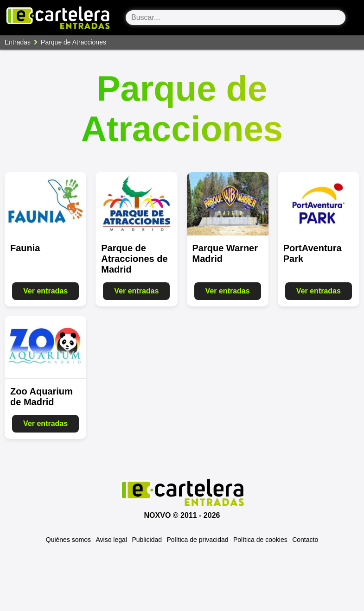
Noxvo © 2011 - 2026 (182, 515)
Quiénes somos (68, 540)
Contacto (305, 540)
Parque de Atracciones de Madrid (134, 259)
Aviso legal (112, 540)
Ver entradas (45, 291)
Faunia (25, 248)
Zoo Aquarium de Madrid (42, 397)
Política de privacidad (197, 540)
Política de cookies (260, 540)
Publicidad (147, 540)
